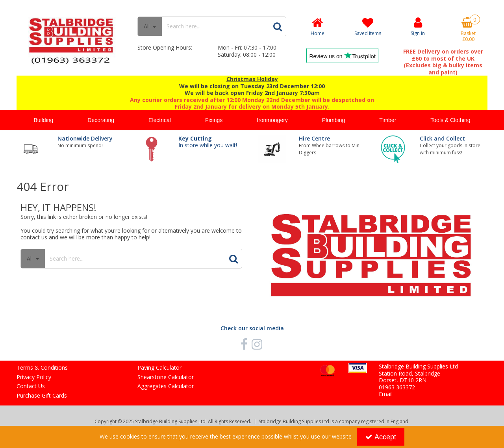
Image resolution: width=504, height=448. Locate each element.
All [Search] (147, 26)
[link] (244, 344)
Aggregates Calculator (166, 386)
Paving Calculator (159, 368)
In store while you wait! (208, 142)
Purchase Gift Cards (42, 396)
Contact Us (31, 386)
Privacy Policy (34, 377)
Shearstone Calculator (166, 377)
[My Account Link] (418, 26)
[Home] (317, 26)
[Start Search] (278, 26)
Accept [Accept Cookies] (381, 437)
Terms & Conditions (42, 368)
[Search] (215, 26)
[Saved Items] (368, 27)
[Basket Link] (468, 30)
